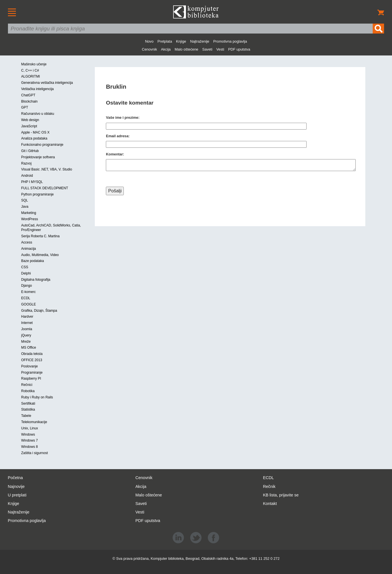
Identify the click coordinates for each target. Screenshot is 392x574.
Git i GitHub (30, 151)
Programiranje (32, 373)
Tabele (26, 416)
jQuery (26, 335)
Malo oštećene (186, 49)
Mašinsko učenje (34, 64)
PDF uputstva (239, 49)
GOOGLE (29, 304)
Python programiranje (38, 194)
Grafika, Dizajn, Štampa (39, 311)
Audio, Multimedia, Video (40, 255)
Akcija (166, 49)
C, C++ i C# (30, 70)
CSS (25, 267)
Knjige (181, 41)
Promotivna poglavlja (230, 41)
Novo (149, 41)
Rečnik (269, 486)
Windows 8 (30, 447)
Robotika (28, 391)
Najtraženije (200, 41)
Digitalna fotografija (36, 280)
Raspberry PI (31, 378)
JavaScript (29, 126)
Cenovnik (149, 49)
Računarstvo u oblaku (38, 114)
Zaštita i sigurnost (35, 453)
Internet (27, 323)
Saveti (207, 49)
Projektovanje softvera (38, 157)
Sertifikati (28, 404)
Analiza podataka (34, 138)
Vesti (220, 49)
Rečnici (27, 385)
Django (27, 286)
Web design (30, 120)
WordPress (30, 219)
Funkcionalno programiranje (42, 145)
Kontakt (270, 504)
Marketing (29, 213)
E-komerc (29, 292)
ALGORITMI (31, 76)
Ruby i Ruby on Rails (37, 397)
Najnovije (16, 486)
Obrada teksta (32, 354)
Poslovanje (30, 366)
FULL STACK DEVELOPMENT (45, 188)
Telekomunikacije (34, 422)
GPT (25, 107)
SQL (25, 200)
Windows (28, 434)
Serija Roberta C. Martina (40, 236)
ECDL (26, 298)
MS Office (29, 348)
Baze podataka (33, 261)
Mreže (26, 342)
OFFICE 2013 (32, 360)
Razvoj (27, 163)
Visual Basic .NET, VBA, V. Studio (47, 169)
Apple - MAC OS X (35, 132)
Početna (15, 478)
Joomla (27, 329)
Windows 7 (30, 440)
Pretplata (165, 41)
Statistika (28, 409)
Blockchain (30, 101)
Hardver (27, 317)
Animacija (29, 249)
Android (27, 176)
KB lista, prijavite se (281, 495)
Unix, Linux (30, 428)
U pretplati (17, 495)
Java (25, 207)
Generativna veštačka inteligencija (47, 83)
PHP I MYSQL (32, 182)
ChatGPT (28, 95)
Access (27, 242)
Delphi (26, 273)
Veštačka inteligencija (38, 89)
